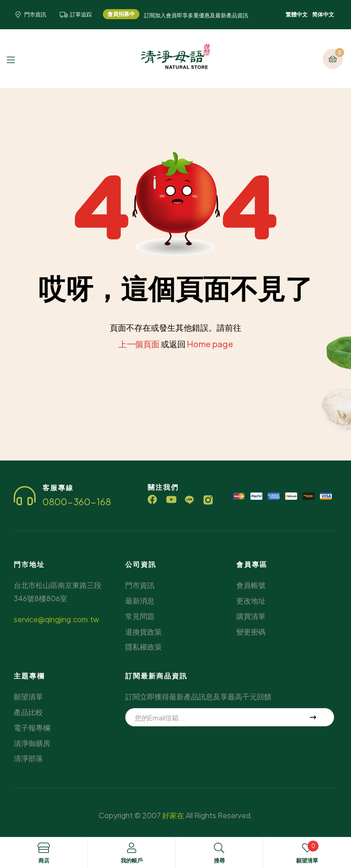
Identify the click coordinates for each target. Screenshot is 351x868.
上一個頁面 (139, 344)
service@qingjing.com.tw (56, 619)
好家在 (173, 815)
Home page (210, 344)
